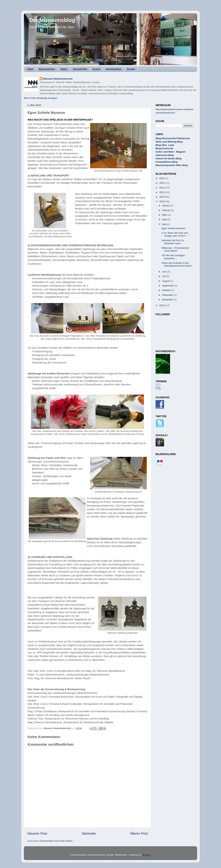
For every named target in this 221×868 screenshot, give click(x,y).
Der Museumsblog (52, 20)
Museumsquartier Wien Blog (172, 165)
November (168, 295)
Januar (166, 206)
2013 (162, 192)
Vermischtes (114, 69)
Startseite (89, 833)
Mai (164, 224)
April (165, 219)
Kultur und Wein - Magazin (171, 152)
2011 (162, 183)
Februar (167, 210)
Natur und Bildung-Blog (169, 142)
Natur (64, 69)
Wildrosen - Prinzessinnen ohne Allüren (175, 249)
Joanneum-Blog (165, 155)
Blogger (146, 855)
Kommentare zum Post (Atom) (56, 841)
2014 (162, 197)
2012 (162, 188)
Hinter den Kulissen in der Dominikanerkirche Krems (177, 264)
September (168, 286)
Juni (165, 272)
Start (30, 69)
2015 (162, 201)
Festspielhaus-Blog (167, 162)
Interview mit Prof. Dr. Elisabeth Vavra (173, 242)
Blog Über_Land (165, 145)
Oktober (167, 290)
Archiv (131, 69)
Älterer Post (139, 833)
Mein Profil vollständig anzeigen (41, 98)
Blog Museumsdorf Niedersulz (173, 138)
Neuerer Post (37, 833)
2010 (162, 178)
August (166, 281)
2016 (162, 305)
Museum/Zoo (47, 69)
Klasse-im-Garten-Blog (168, 158)
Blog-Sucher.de (164, 148)
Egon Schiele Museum (174, 228)
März (165, 215)
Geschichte (80, 69)
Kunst (96, 69)
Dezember (168, 300)
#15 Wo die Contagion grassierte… (173, 257)
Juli (164, 276)
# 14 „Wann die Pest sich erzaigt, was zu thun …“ (175, 234)
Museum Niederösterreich (58, 79)
